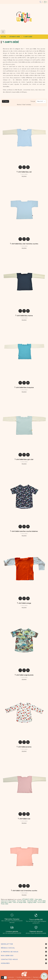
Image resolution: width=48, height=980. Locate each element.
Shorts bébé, (42, 901)
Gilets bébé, (38, 900)
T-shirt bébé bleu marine (24, 316)
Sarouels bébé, (22, 901)
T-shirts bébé (24, 174)
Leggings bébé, (32, 902)
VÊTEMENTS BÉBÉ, (28, 900)
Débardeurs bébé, (6, 902)
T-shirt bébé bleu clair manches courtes (24, 244)
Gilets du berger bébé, (20, 902)
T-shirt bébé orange (24, 603)
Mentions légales (38, 977)
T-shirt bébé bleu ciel (24, 172)
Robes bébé (5, 904)
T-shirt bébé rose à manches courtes (24, 890)
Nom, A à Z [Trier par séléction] (42, 101)
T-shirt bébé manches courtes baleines (24, 531)
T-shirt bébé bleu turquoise (24, 387)
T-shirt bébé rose (24, 819)
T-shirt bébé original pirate (24, 675)
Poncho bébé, (42, 902)
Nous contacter (9, 977)
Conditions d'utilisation (23, 977)
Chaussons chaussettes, (9, 901)
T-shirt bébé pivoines (24, 747)
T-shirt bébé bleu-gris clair (24, 459)
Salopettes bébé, (32, 901)
